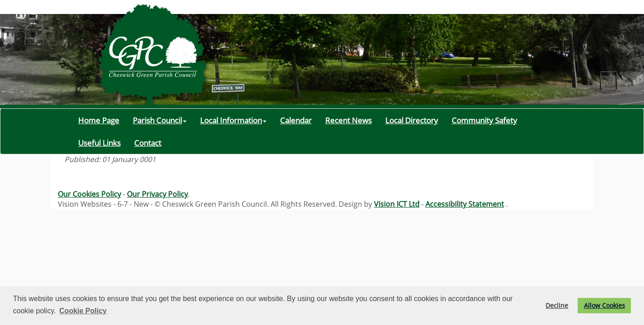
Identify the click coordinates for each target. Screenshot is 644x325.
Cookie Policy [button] (83, 311)
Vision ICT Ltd (397, 204)
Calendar (296, 120)
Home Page (99, 120)
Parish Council (160, 120)
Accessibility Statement (465, 204)
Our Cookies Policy (89, 194)
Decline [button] (557, 305)
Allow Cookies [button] (604, 305)
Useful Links (99, 143)
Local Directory (412, 120)
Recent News (348, 120)
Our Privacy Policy (157, 194)
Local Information (233, 120)
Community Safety (484, 120)
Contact (148, 143)
